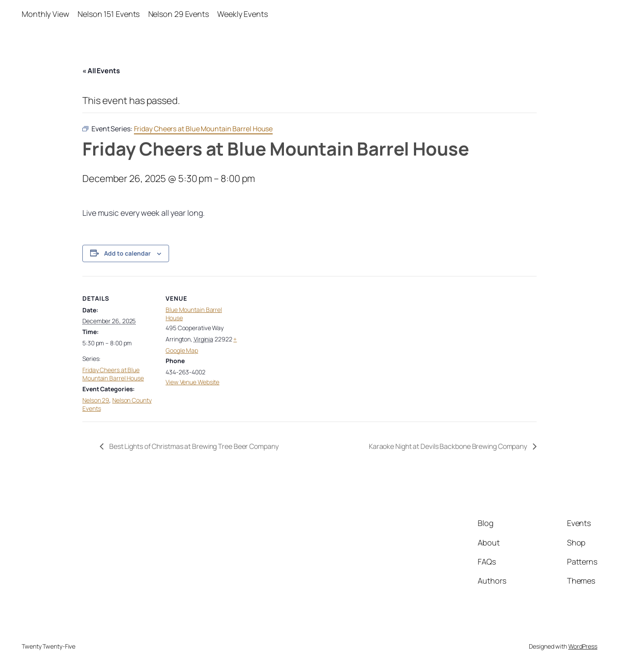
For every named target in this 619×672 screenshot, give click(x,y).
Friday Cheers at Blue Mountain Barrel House (113, 374)
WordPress (583, 646)
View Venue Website (192, 382)
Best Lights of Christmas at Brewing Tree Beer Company (193, 446)
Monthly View (46, 14)
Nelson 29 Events (179, 14)
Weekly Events (243, 14)
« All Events (101, 71)
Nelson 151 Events (109, 14)
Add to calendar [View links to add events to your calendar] (127, 253)
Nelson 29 (96, 400)
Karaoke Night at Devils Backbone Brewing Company (449, 446)
